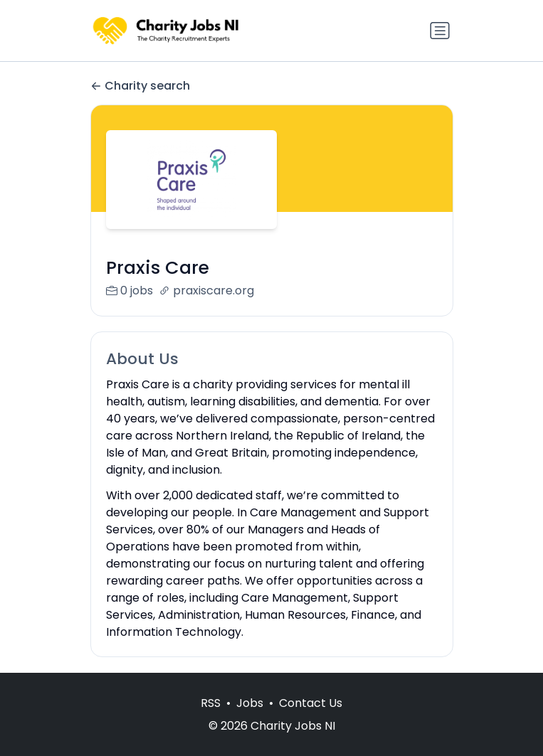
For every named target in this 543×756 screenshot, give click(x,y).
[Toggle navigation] (440, 31)
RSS (211, 718)
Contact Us (311, 718)
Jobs (250, 718)
